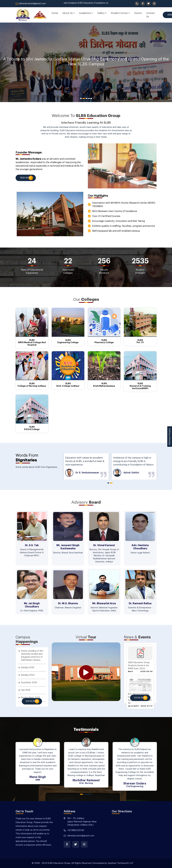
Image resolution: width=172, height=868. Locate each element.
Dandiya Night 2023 (30, 698)
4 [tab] (89, 98)
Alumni (138, 13)
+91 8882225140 (76, 830)
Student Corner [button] (120, 13)
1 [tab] (81, 98)
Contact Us (150, 15)
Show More (32, 701)
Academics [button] (86, 13)
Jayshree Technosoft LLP (120, 863)
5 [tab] (91, 98)
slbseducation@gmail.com (31, 4)
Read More (26, 178)
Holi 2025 (26, 690)
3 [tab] (87, 98)
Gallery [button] (102, 13)
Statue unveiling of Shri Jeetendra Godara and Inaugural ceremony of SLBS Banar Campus (32, 656)
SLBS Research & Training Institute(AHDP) (140, 386)
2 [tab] (84, 98)
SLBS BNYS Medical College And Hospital (32, 343)
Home (55, 13)
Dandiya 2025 (28, 668)
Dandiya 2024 (28, 675)
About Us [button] (69, 13)
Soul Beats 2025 (29, 683)
